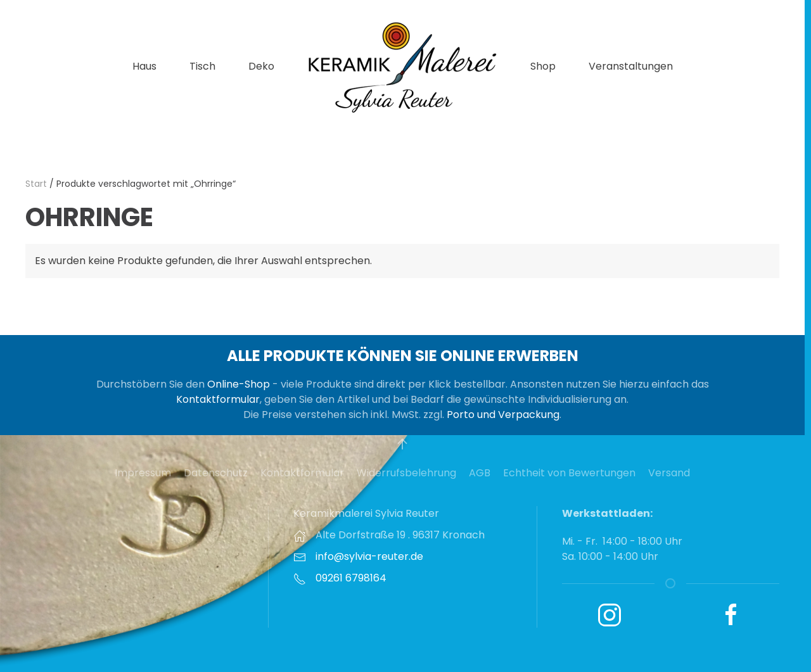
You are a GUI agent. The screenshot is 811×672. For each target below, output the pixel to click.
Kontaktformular (218, 399)
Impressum (143, 473)
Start (36, 184)
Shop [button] (543, 66)
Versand (669, 473)
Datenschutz (216, 473)
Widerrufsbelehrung (406, 473)
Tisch (202, 66)
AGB (480, 473)
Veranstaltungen (631, 66)
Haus (144, 66)
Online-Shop (239, 384)
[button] (402, 444)
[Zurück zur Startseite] (402, 67)
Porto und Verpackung (503, 415)
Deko (261, 66)
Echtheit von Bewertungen (569, 473)
